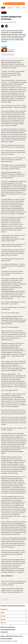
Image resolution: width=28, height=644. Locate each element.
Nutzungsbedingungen (8, 630)
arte (21, 636)
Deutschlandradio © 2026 (9, 641)
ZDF (12, 636)
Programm (10, 8)
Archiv (4, 13)
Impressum (4, 632)
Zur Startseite (5, 599)
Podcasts (18, 8)
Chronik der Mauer (7, 639)
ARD (8, 636)
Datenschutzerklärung (8, 627)
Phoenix (16, 636)
